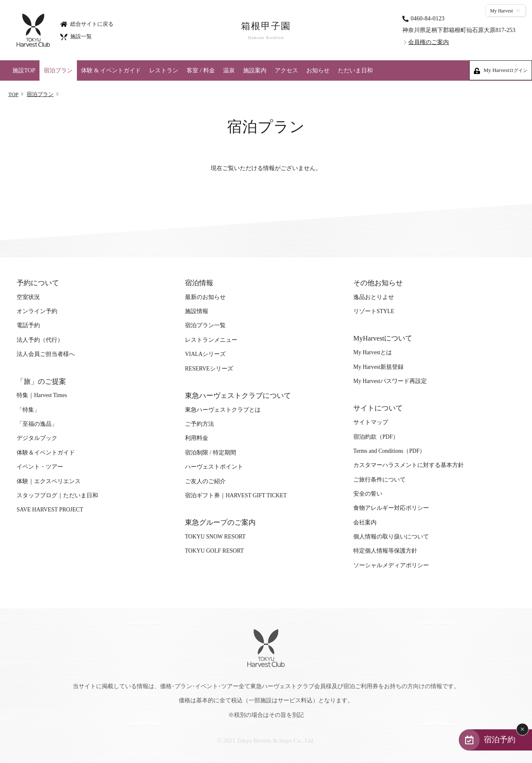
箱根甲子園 (266, 31)
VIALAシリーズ (205, 354)
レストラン (164, 70)
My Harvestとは (373, 352)
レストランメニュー (211, 340)
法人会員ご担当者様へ (46, 354)
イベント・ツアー (40, 467)
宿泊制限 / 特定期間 (211, 453)
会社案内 (365, 522)
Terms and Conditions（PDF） (389, 451)
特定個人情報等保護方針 (385, 551)
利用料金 (197, 438)
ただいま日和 (355, 70)
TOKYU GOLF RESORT (214, 551)
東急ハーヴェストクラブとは (223, 410)
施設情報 (197, 311)
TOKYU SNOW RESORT (215, 537)
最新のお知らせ (205, 297)
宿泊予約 (500, 740)
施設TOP (24, 70)
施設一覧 (76, 36)
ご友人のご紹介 (205, 481)
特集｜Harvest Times (42, 395)
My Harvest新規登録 (378, 367)
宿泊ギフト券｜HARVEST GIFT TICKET (236, 495)
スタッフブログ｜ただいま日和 (57, 495)
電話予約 (28, 325)
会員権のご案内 (429, 42)
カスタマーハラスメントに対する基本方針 (409, 465)
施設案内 (255, 70)
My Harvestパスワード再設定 (390, 381)
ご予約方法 (199, 424)
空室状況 (28, 297)
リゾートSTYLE (374, 311)
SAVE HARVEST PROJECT (50, 510)
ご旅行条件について (379, 480)
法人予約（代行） (40, 340)
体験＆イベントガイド (46, 453)
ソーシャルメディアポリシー (391, 565)
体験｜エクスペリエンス (49, 481)
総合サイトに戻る (87, 23)
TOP (13, 94)
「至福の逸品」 (37, 424)
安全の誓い (368, 494)
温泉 (229, 70)
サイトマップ (371, 422)
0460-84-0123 (428, 18)
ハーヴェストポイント (214, 467)
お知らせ (318, 70)
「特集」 (28, 410)
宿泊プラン (58, 70)
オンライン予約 (37, 311)
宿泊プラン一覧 (205, 325)
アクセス (286, 70)
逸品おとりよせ (374, 297)
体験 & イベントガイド (111, 70)
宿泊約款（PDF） (376, 437)
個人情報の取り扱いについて (391, 537)
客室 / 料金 (201, 70)
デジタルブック (37, 438)
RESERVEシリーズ (209, 369)
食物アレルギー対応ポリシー (391, 508)
